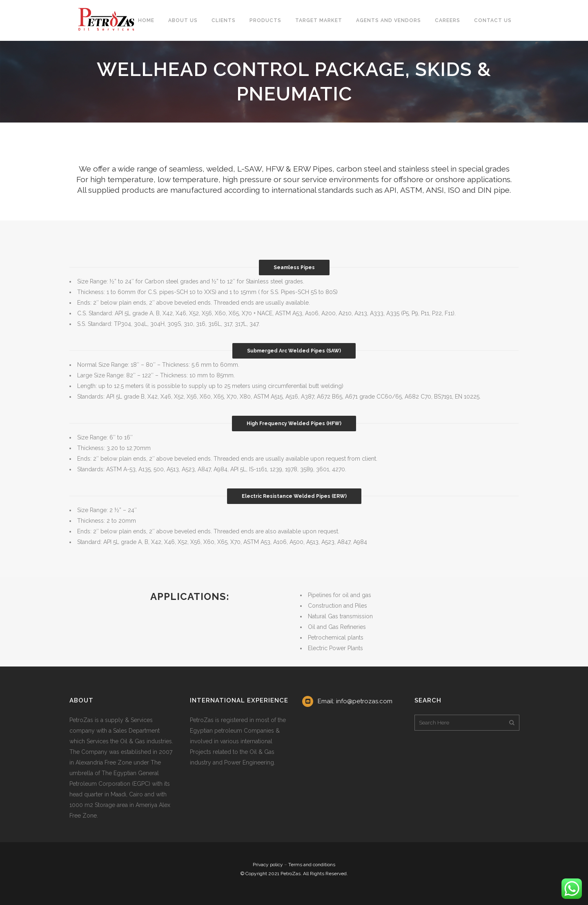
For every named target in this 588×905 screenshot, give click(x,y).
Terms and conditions (312, 865)
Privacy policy (268, 865)
